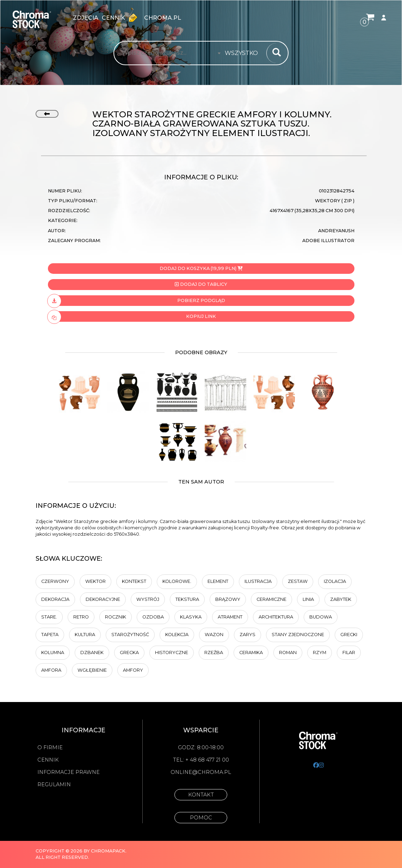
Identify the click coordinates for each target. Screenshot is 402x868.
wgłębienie (92, 670)
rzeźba (214, 652)
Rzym (320, 652)
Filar (349, 652)
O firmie (50, 747)
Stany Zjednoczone (298, 635)
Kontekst (134, 581)
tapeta (50, 635)
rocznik (116, 617)
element (218, 581)
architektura (276, 617)
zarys (248, 635)
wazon (214, 635)
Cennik (121, 18)
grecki (349, 635)
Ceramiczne (271, 599)
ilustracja (258, 581)
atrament (230, 617)
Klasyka (191, 617)
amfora (51, 670)
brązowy (228, 599)
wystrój (148, 599)
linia (308, 599)
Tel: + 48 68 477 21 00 (201, 760)
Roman (288, 652)
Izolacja (335, 581)
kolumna (53, 652)
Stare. (49, 617)
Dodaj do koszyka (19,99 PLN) (201, 268)
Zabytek (341, 599)
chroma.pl (163, 18)
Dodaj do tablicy (201, 284)
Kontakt (201, 795)
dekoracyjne (103, 599)
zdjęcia (86, 18)
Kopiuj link (132, 316)
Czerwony (55, 581)
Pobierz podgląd (137, 301)
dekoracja (55, 599)
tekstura (187, 599)
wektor (95, 581)
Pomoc (201, 818)
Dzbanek (92, 652)
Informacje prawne (69, 772)
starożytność (130, 635)
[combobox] (243, 53)
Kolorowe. (177, 581)
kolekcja (177, 635)
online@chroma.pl (201, 772)
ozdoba (153, 617)
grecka (129, 652)
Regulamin (54, 784)
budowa (321, 617)
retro (81, 617)
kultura (85, 635)
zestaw (298, 581)
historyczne (172, 652)
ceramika (251, 652)
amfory (133, 670)
